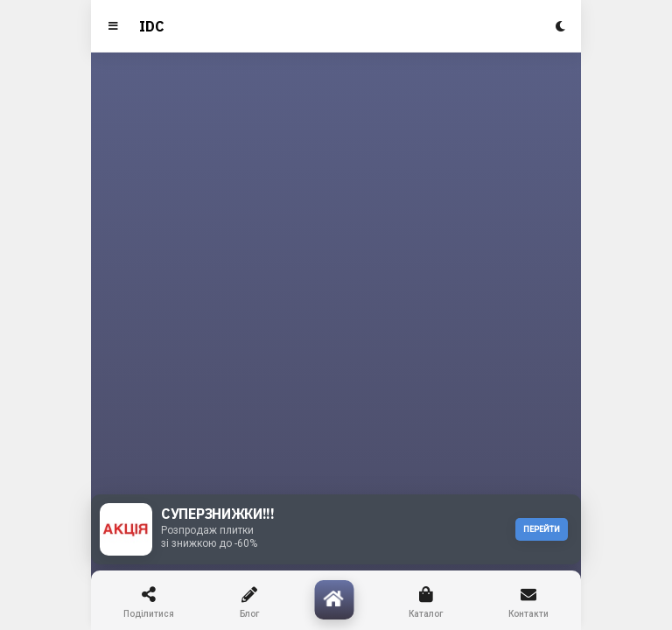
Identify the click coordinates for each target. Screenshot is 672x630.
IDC (152, 26)
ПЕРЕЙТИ (542, 529)
